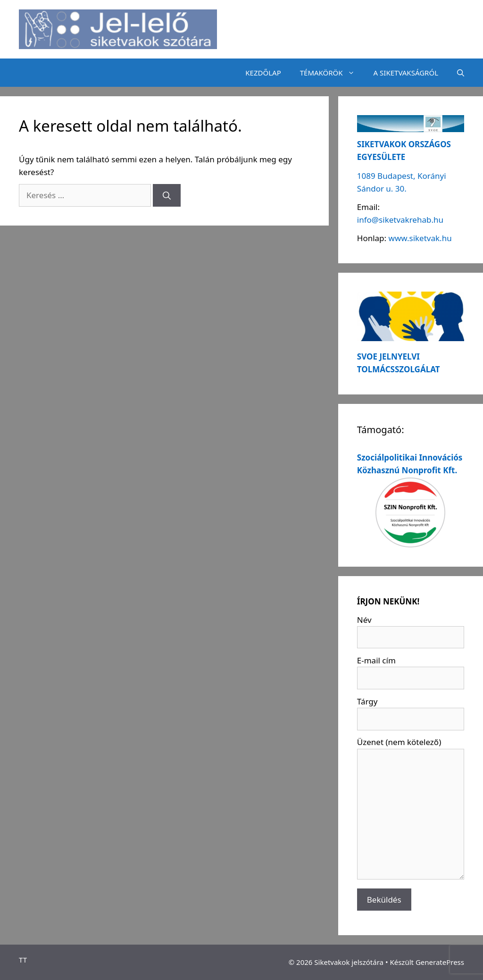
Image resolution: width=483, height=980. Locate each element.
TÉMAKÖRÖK (332, 73)
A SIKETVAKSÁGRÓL (406, 73)
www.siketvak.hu (420, 238)
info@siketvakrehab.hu (400, 220)
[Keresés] (167, 195)
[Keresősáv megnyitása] (461, 73)
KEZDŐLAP (263, 73)
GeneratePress (440, 962)
